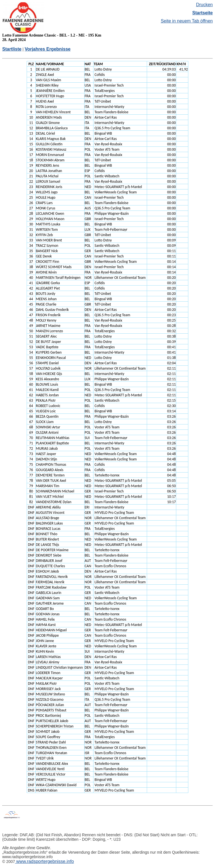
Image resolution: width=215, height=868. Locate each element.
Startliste (12, 49)
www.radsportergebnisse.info (44, 861)
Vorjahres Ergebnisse (48, 49)
